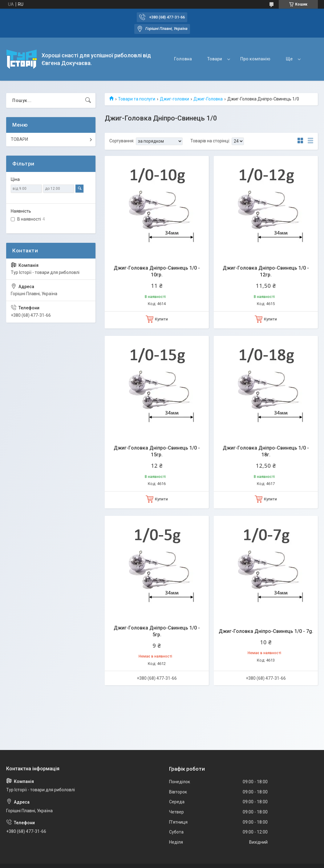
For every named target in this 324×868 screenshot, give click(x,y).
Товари (215, 59)
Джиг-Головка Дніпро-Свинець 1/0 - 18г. (266, 451)
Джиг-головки (174, 99)
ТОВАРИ (19, 139)
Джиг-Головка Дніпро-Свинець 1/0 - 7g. (266, 631)
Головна (183, 59)
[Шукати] (88, 100)
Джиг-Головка (208, 99)
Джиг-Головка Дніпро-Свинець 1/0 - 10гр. (157, 271)
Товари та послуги (137, 99)
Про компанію (255, 59)
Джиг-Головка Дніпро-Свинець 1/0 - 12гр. (266, 271)
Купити (161, 319)
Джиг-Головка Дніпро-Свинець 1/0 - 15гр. (157, 451)
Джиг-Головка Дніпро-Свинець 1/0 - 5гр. (157, 631)
